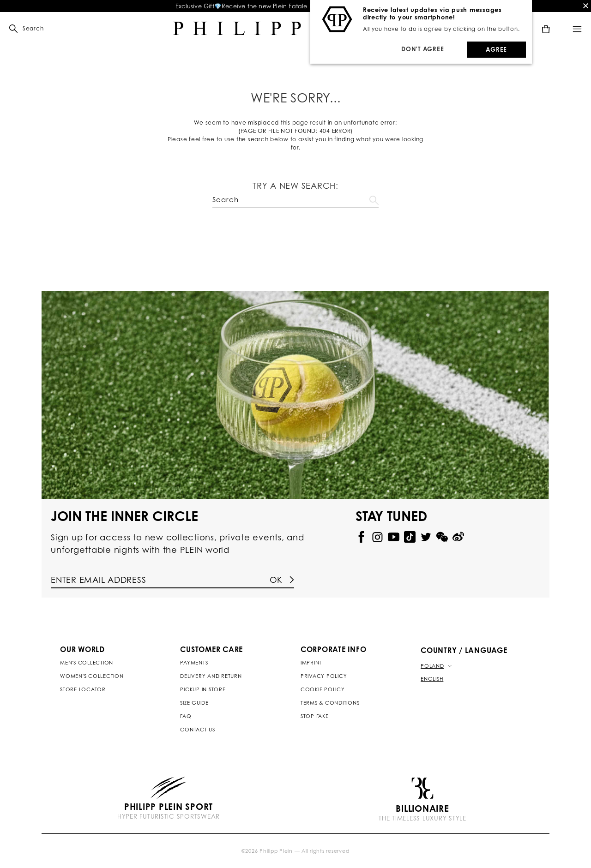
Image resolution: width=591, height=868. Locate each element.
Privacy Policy (324, 676)
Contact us (198, 730)
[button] (22, 29)
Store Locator (83, 689)
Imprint (311, 663)
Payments (194, 663)
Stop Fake (315, 716)
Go (374, 198)
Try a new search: (295, 186)
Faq (186, 716)
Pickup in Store (203, 689)
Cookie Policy (323, 689)
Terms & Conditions (330, 703)
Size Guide (194, 703)
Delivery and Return (211, 676)
